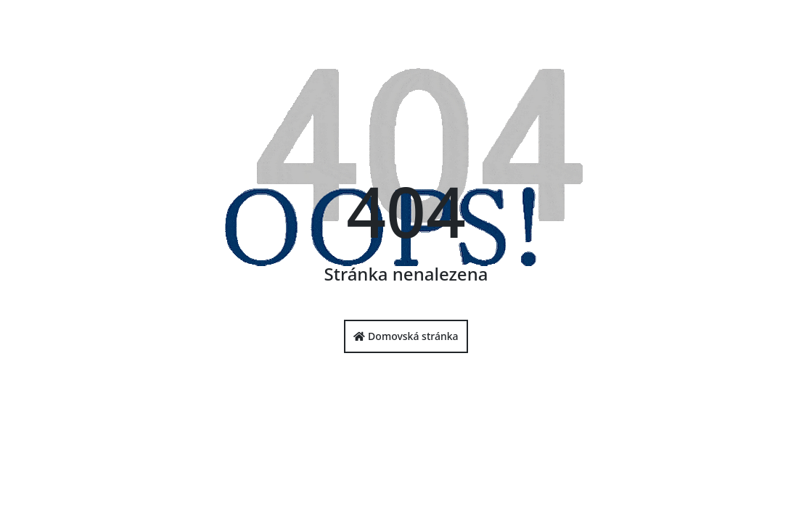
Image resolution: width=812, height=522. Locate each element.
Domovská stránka (406, 336)
